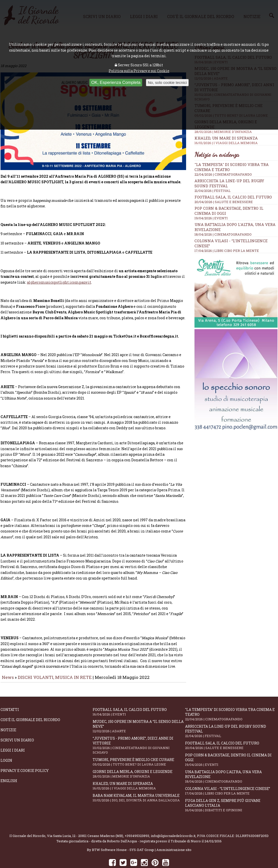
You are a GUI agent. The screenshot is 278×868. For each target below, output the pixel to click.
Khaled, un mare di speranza (236, 140)
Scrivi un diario (17, 726)
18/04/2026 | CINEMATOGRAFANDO (223, 234)
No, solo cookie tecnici (167, 82)
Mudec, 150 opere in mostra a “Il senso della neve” (139, 712)
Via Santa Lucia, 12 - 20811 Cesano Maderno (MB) (85, 821)
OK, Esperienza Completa (116, 82)
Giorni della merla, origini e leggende (139, 760)
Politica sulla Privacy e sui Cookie (139, 71)
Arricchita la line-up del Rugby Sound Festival (231, 717)
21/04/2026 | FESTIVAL (212, 191)
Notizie (8, 716)
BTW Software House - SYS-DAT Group (123, 835)
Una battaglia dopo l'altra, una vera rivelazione (231, 762)
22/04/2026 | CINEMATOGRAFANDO (223, 174)
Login (6, 746)
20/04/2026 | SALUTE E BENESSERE (224, 202)
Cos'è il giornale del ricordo (30, 705)
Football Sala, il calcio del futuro (233, 197)
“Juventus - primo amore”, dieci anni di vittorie (139, 731)
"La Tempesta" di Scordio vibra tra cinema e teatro (231, 700)
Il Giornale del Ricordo (27, 821)
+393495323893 (137, 821)
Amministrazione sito (174, 835)
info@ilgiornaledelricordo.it (173, 821)
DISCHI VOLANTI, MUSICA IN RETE (55, 663)
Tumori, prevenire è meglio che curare (139, 748)
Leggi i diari (13, 736)
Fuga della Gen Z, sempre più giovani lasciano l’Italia (231, 791)
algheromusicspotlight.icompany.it (59, 268)
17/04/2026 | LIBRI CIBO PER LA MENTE (227, 251)
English (9, 766)
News (8, 663)
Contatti (10, 695)
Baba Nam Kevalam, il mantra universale (139, 783)
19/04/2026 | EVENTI (211, 218)
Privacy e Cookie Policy (25, 756)
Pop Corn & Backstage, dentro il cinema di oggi (231, 745)
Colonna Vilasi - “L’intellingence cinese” (231, 777)
